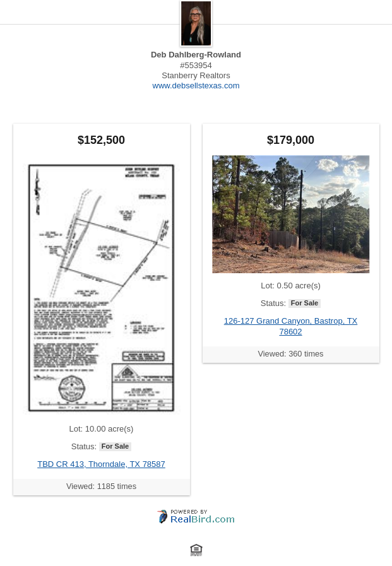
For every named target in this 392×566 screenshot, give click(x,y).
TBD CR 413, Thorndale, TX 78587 (101, 464)
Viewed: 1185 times (101, 486)
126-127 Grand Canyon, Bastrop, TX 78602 (291, 326)
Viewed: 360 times (291, 354)
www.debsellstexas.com (196, 85)
